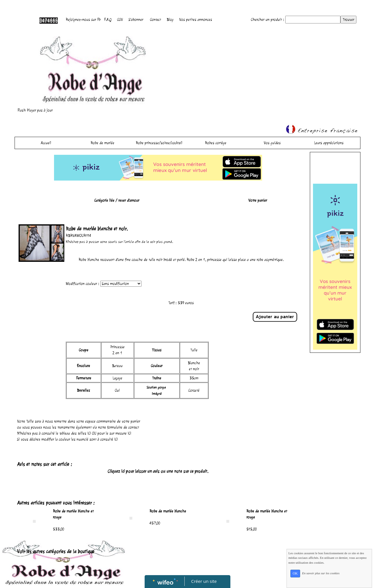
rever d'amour (129, 200)
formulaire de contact (123, 427)
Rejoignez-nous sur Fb (83, 20)
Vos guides (272, 143)
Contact (155, 20)
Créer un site (204, 581)
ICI (89, 433)
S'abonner (136, 20)
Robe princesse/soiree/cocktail (159, 143)
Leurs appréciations (329, 143)
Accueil (46, 143)
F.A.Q (108, 20)
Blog (170, 20)
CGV (120, 20)
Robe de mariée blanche (168, 511)
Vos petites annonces (196, 20)
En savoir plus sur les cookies (321, 573)
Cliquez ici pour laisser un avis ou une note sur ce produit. (158, 471)
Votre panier (258, 200)
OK (295, 573)
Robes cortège (216, 143)
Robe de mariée (102, 143)
